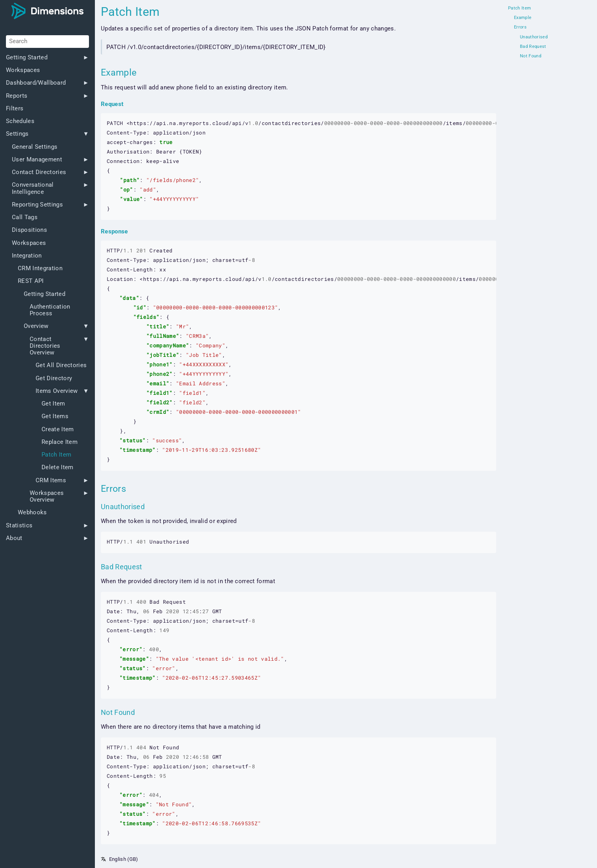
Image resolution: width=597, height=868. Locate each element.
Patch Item (56, 455)
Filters (15, 109)
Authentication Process (50, 310)
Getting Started (27, 58)
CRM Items (51, 480)
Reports (17, 96)
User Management (37, 160)
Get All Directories (61, 365)
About (14, 538)
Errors (520, 27)
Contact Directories (39, 172)
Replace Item (60, 442)
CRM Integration (40, 268)
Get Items (55, 416)
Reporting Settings (37, 205)
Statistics (19, 526)
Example (523, 18)
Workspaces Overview (47, 497)
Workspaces (23, 70)
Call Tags (25, 217)
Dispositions (29, 230)
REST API (31, 281)
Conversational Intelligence (33, 188)
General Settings (35, 147)
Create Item (58, 429)
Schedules (20, 121)
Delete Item (58, 467)
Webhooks (32, 513)
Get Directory (54, 378)
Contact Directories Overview (45, 346)
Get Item (53, 404)
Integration (27, 256)
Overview (36, 326)
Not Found (531, 56)
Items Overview (57, 391)
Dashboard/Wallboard (36, 83)
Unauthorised (534, 37)
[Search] (47, 42)
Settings (17, 134)
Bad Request (533, 47)
